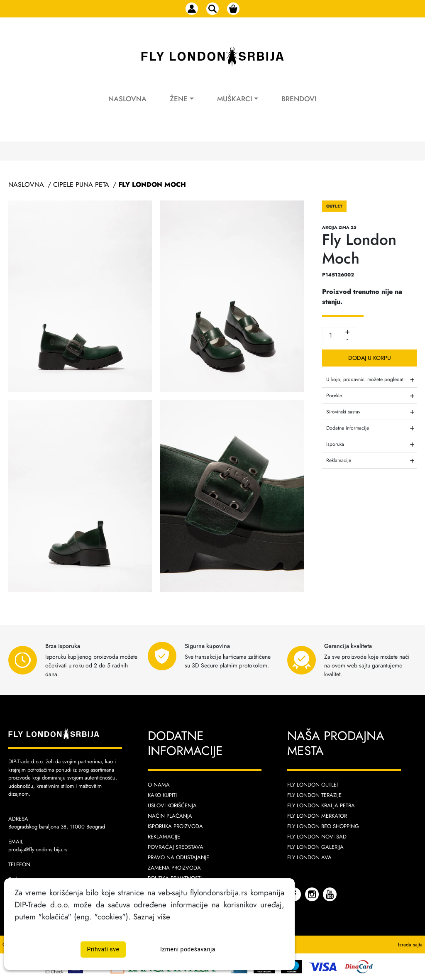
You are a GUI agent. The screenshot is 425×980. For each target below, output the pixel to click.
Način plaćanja (170, 816)
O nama (159, 785)
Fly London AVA (309, 857)
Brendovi (299, 99)
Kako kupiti (162, 795)
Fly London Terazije (314, 795)
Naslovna (127, 99)
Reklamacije (164, 837)
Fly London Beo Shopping (323, 826)
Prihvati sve (103, 949)
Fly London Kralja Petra (321, 805)
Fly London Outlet (313, 785)
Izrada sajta (410, 945)
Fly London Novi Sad (317, 837)
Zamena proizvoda (174, 868)
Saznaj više (152, 916)
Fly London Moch (152, 185)
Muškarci (235, 99)
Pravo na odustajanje (178, 857)
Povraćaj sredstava (176, 847)
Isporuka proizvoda (175, 826)
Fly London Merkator (317, 816)
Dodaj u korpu (370, 358)
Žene (179, 99)
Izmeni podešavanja (188, 949)
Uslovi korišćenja (172, 805)
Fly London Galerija (315, 847)
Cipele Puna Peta (81, 185)
